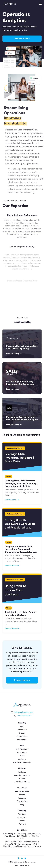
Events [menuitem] (22, 795)
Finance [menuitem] (22, 756)
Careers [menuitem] (22, 821)
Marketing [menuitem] (22, 759)
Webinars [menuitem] (22, 798)
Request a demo (22, 39)
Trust (16, 866)
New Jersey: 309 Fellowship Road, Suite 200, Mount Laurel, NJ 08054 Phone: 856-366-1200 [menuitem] (22, 836)
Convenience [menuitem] (22, 736)
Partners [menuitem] (22, 824)
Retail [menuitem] (22, 727)
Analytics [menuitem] (22, 772)
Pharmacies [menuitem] (22, 740)
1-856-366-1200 (24, 716)
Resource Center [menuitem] (22, 791)
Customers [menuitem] (22, 817)
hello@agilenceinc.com (24, 712)
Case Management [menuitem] (22, 775)
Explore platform (22, 680)
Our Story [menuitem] (22, 814)
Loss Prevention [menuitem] (22, 749)
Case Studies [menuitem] (22, 801)
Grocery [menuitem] (22, 733)
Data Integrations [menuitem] (22, 782)
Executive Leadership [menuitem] (22, 762)
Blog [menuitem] (22, 805)
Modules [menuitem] (22, 779)
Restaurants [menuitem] (22, 730)
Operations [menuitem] (22, 753)
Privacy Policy (25, 866)
